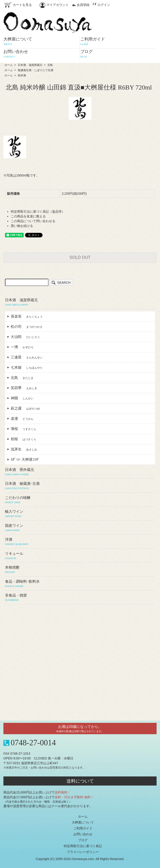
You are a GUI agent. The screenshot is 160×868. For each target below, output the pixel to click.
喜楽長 (27, 316)
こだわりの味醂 (80, 500)
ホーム (9, 65)
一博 (22, 347)
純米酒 (22, 75)
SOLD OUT (80, 257)
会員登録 (81, 5)
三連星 (27, 357)
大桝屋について (83, 822)
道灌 (22, 419)
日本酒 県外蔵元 (80, 472)
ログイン (101, 5)
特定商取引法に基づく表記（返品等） (38, 211)
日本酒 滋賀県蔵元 (30, 65)
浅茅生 (24, 449)
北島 (50, 65)
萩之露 (25, 408)
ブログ (83, 840)
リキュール (80, 556)
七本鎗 (27, 367)
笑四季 (24, 388)
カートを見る (18, 5)
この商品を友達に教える (28, 216)
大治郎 (25, 337)
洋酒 (80, 542)
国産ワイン (80, 528)
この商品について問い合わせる (33, 221)
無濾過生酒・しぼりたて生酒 (36, 70)
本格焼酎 (80, 570)
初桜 (23, 439)
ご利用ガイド (83, 828)
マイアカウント (54, 5)
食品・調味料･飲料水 (80, 584)
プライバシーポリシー (83, 852)
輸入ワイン (80, 514)
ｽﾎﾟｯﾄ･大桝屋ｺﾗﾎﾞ (27, 459)
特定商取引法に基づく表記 (83, 846)
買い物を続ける (22, 226)
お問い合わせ (83, 834)
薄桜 (23, 429)
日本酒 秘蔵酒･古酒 (80, 486)
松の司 (27, 327)
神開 (22, 398)
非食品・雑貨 (80, 598)
